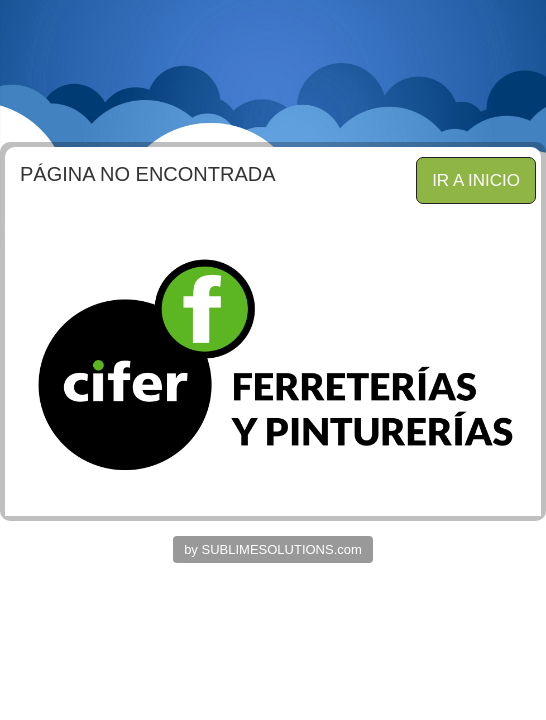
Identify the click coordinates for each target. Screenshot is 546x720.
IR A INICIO (476, 180)
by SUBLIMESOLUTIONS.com (273, 549)
